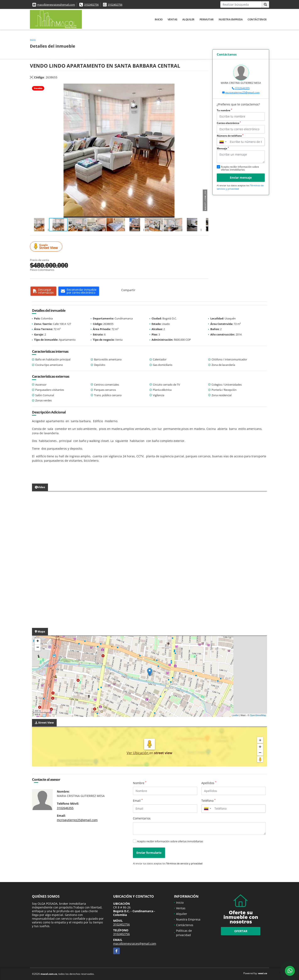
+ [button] (38, 641)
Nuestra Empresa (231, 19)
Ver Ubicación (138, 753)
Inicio (159, 19)
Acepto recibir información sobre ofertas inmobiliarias (170, 841)
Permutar (207, 19)
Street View (47, 247)
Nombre (140, 783)
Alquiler (188, 19)
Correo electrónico (229, 123)
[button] (205, 87)
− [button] (38, 648)
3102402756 (91, 5)
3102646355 (242, 88)
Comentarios (142, 818)
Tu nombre (224, 110)
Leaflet (235, 715)
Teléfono (208, 801)
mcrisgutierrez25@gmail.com (242, 92)
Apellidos (209, 783)
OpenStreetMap (258, 715)
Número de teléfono (230, 136)
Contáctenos (257, 19)
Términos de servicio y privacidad (184, 863)
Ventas (172, 19)
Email (138, 801)
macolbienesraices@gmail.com (56, 5)
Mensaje (223, 148)
